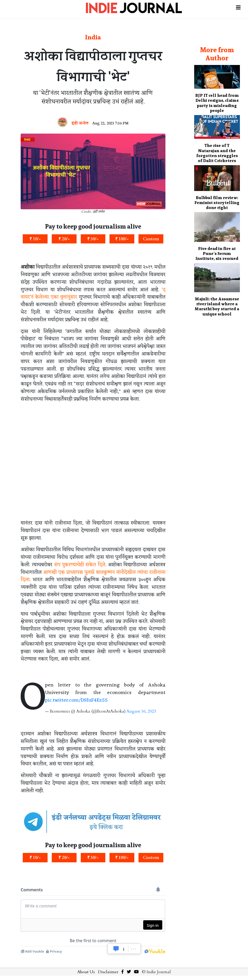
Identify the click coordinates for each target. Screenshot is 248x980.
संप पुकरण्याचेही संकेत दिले (80, 565)
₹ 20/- (64, 239)
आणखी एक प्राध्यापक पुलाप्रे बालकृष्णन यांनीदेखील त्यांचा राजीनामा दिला (93, 576)
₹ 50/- (93, 239)
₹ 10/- (35, 239)
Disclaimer (108, 972)
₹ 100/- (122, 239)
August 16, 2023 (141, 711)
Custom (151, 239)
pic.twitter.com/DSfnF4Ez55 (76, 700)
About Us (86, 972)
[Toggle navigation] (238, 6)
